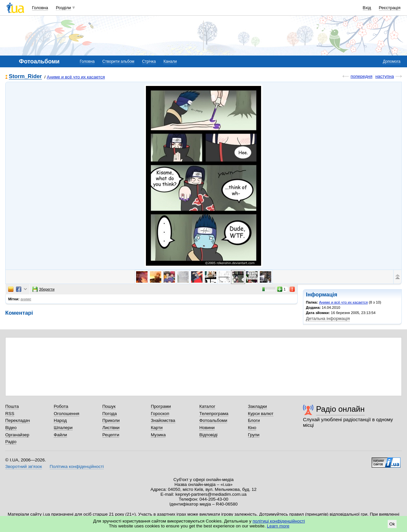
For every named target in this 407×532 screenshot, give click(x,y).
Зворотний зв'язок (24, 466)
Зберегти (44, 289)
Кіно (252, 428)
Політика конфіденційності (77, 466)
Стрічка (149, 61)
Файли (60, 435)
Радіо (11, 442)
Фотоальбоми (213, 420)
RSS (10, 414)
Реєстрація (390, 8)
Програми (161, 406)
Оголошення (66, 414)
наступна (385, 76)
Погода (110, 414)
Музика (158, 435)
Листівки (111, 428)
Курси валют (261, 414)
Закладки (257, 406)
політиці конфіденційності (279, 521)
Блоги (254, 420)
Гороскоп (160, 414)
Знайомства (163, 420)
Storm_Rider (25, 77)
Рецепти (111, 435)
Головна (40, 8)
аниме (26, 299)
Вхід (367, 8)
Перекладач (18, 420)
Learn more (278, 526)
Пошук (109, 406)
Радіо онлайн (340, 409)
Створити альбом (118, 61)
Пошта (12, 406)
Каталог (207, 406)
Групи (254, 435)
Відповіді (208, 435)
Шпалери (63, 428)
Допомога (392, 61)
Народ (60, 420)
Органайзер (17, 435)
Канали (170, 61)
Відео (11, 428)
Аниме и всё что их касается (76, 77)
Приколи (111, 420)
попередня (361, 76)
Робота (61, 406)
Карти (157, 428)
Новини (207, 428)
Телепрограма (214, 414)
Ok (392, 524)
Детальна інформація (328, 318)
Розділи (63, 8)
